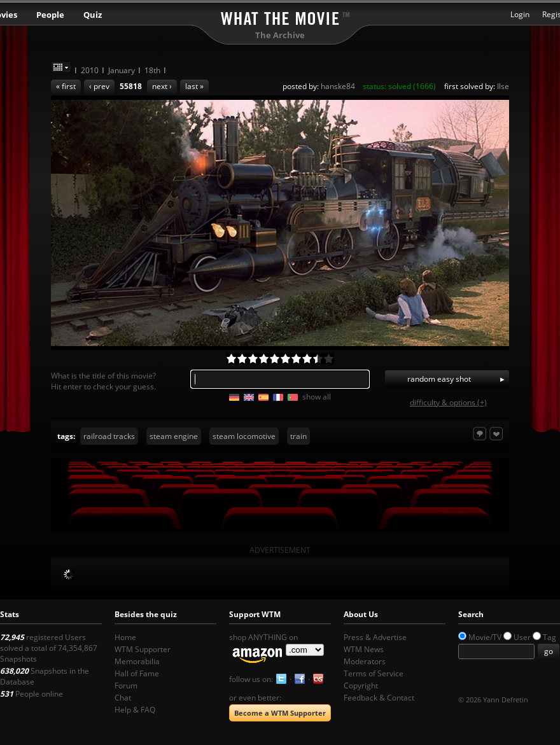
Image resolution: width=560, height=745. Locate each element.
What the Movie (280, 16)
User (522, 637)
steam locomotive (244, 436)
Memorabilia (137, 661)
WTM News (364, 649)
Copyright (361, 686)
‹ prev (99, 86)
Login (520, 14)
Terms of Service (374, 673)
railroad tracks (109, 436)
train (298, 436)
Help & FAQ (135, 710)
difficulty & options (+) (448, 402)
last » (194, 86)
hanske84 (338, 86)
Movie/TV (485, 637)
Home (125, 637)
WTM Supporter (143, 649)
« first (66, 86)
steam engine (174, 436)
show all (317, 397)
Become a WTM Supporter (280, 713)
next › (162, 86)
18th (152, 70)
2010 (90, 70)
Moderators (365, 661)
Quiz (93, 15)
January (122, 70)
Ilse (503, 86)
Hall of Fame (137, 673)
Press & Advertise (375, 637)
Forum (126, 686)
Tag (549, 637)
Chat (123, 698)
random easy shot (439, 379)
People (50, 15)
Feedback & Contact (379, 698)
